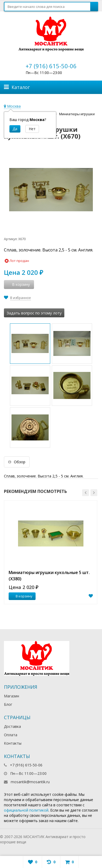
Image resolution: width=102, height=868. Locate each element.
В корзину (21, 596)
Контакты (13, 743)
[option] (51, 552)
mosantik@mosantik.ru (30, 782)
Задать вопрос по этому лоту (34, 313)
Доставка (12, 726)
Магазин (12, 696)
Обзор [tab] (17, 462)
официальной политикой (26, 810)
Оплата (11, 735)
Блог (8, 704)
